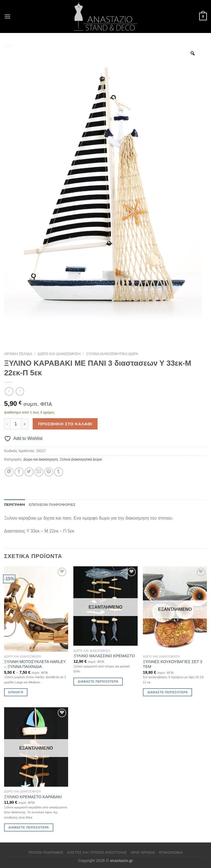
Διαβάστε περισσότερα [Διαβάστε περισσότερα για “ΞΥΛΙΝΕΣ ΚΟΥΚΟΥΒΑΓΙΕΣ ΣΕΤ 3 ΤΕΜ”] (168, 692)
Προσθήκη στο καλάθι (65, 424)
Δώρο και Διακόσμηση (59, 354)
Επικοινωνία (171, 853)
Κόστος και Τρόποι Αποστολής (97, 853)
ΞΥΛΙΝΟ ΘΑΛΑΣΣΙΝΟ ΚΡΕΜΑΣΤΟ (104, 656)
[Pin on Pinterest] (49, 472)
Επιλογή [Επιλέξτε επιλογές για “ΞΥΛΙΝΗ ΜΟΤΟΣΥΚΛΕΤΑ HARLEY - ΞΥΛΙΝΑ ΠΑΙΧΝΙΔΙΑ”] (16, 692)
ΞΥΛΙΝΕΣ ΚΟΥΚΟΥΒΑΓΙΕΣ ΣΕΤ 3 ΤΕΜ (173, 664)
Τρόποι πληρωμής (46, 853)
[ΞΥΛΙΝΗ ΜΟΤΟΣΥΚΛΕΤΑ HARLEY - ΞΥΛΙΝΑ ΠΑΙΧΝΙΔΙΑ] (36, 609)
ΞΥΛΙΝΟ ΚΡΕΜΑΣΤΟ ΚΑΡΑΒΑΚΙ (33, 797)
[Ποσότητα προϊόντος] (16, 424)
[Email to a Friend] (39, 472)
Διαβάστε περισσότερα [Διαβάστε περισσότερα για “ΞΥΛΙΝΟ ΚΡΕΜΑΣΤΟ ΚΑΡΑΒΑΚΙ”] (29, 827)
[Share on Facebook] (19, 472)
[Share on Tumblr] (59, 472)
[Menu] (7, 16)
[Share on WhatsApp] (9, 472)
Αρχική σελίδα (18, 354)
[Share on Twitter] (29, 472)
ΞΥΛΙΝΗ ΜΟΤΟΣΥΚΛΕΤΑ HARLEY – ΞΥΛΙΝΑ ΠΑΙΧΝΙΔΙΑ (35, 664)
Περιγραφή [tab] (15, 505)
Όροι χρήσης (143, 853)
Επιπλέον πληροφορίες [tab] (52, 505)
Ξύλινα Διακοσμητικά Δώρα (112, 354)
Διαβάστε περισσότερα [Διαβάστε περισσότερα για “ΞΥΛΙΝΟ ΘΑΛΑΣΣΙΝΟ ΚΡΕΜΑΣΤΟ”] (98, 681)
